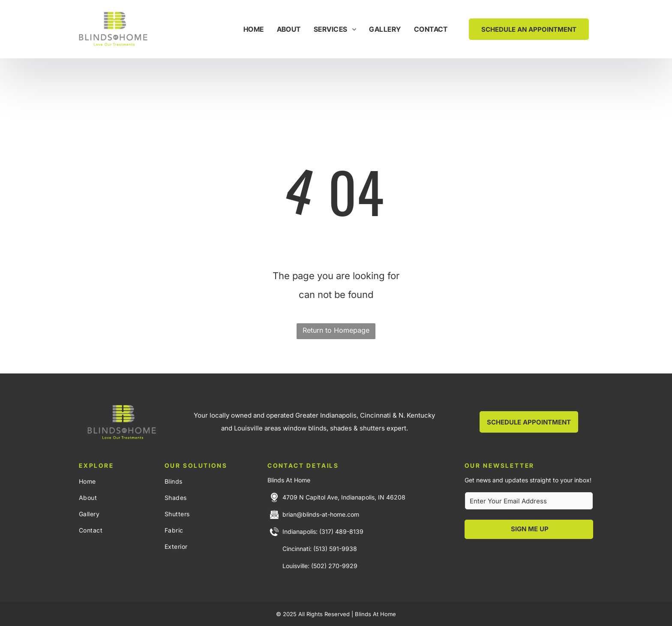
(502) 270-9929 (334, 566)
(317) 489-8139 (341, 531)
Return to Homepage (336, 330)
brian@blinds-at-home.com (321, 514)
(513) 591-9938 (335, 549)
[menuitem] (254, 29)
